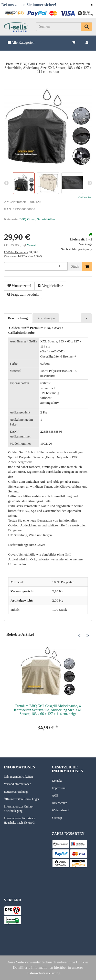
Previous (79, 635)
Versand (31, 245)
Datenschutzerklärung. (44, 973)
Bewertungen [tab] (46, 318)
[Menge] (36, 266)
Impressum (59, 788)
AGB (55, 795)
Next (88, 635)
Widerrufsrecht (61, 810)
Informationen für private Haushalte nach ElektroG (19, 820)
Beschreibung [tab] (18, 318)
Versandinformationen (18, 784)
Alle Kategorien (21, 43)
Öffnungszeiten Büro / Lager (22, 799)
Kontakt (57, 781)
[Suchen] (59, 27)
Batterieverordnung (16, 792)
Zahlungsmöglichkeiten (18, 777)
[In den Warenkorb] (87, 267)
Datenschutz (60, 803)
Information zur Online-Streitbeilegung (19, 809)
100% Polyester (63, 582)
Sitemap (57, 818)
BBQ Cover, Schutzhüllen (37, 219)
